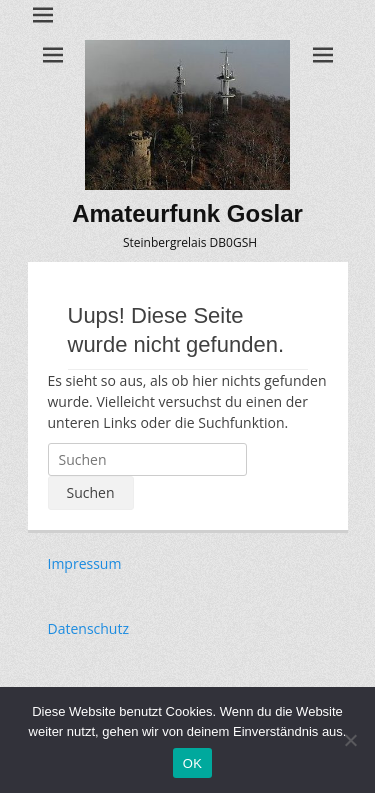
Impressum (85, 563)
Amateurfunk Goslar (187, 213)
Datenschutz (88, 628)
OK (192, 763)
